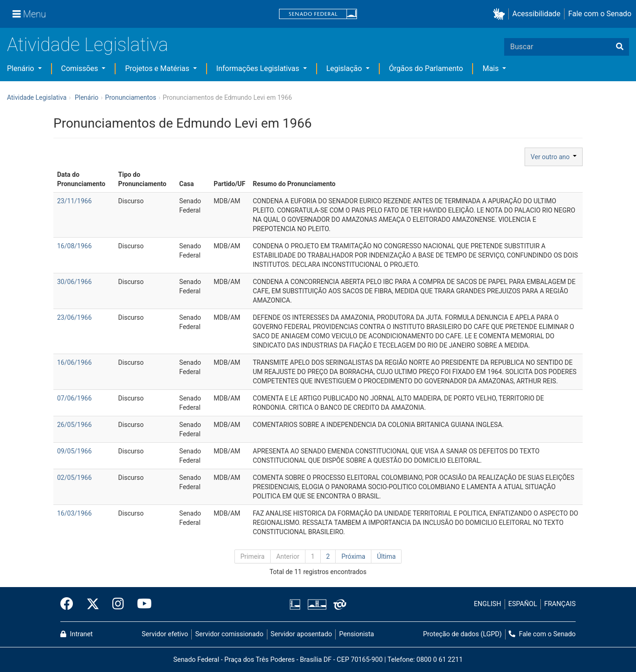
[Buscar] (620, 47)
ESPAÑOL (523, 604)
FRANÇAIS (560, 604)
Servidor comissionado (230, 634)
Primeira (253, 556)
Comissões (81, 68)
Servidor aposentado (301, 634)
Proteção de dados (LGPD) (462, 634)
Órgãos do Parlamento (426, 68)
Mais (491, 68)
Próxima (353, 556)
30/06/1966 (75, 282)
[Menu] (29, 14)
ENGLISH (488, 604)
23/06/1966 (75, 317)
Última (386, 556)
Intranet (77, 634)
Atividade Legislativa (88, 45)
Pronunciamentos (130, 97)
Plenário (21, 68)
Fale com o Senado (600, 14)
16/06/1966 (75, 362)
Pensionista (357, 634)
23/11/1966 (75, 201)
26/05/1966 (75, 425)
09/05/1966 (75, 451)
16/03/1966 (75, 513)
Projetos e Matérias (158, 68)
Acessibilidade (537, 14)
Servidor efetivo (165, 634)
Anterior (288, 556)
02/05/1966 (75, 478)
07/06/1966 (75, 398)
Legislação (345, 68)
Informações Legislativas (259, 68)
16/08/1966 (75, 246)
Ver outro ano (554, 157)
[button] (501, 14)
